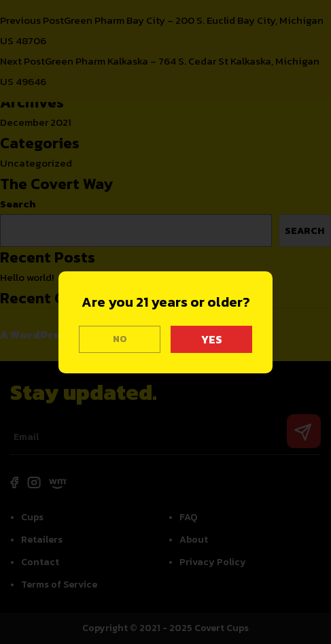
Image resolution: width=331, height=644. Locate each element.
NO (120, 339)
